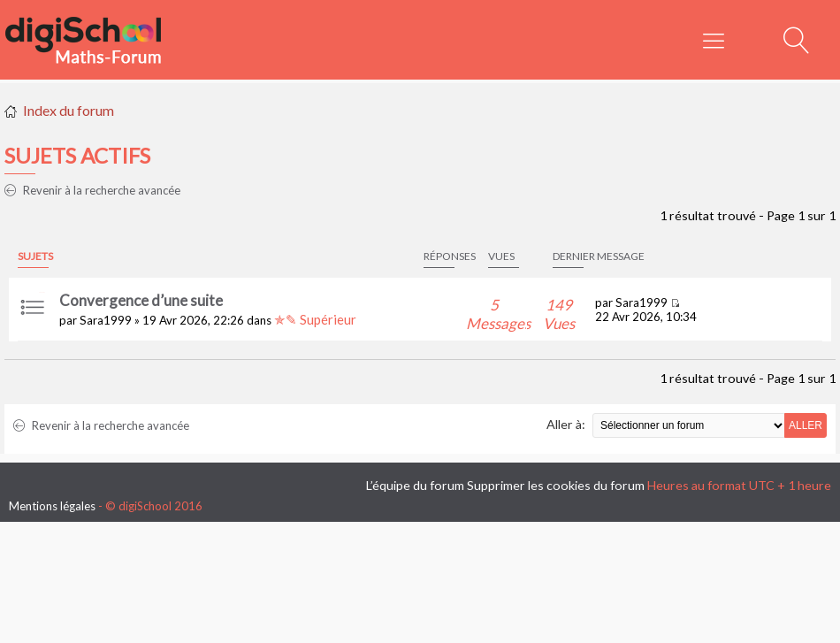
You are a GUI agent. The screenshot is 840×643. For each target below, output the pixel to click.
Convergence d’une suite (141, 300)
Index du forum (69, 110)
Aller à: (566, 424)
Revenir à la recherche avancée (92, 190)
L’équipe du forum (415, 485)
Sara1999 (106, 320)
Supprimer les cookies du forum (556, 485)
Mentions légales (52, 506)
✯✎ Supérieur (315, 319)
